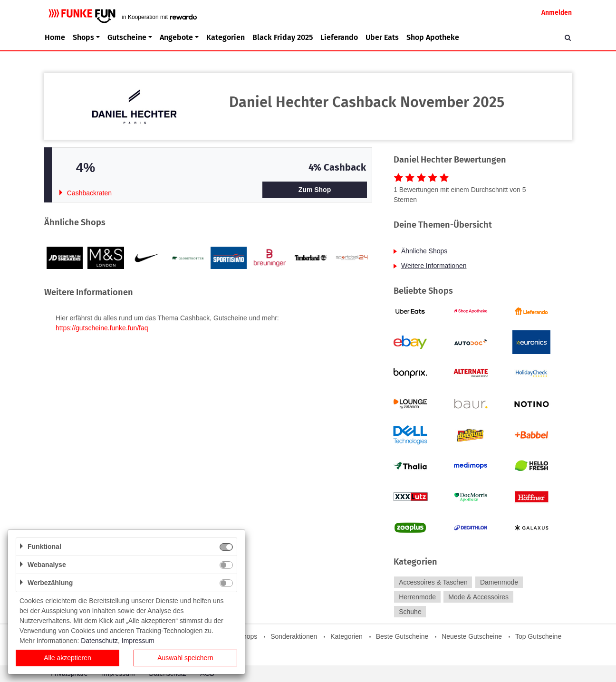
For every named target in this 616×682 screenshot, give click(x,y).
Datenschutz (99, 641)
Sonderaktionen (294, 636)
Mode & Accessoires (478, 597)
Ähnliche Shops (424, 251)
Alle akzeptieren (67, 658)
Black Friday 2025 (283, 37)
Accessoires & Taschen (433, 582)
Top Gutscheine (538, 636)
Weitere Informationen (434, 266)
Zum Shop (315, 190)
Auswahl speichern (185, 658)
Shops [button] (83, 37)
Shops (248, 636)
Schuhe (410, 612)
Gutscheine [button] (127, 37)
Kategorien (226, 37)
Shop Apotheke (433, 37)
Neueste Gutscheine (472, 636)
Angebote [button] (176, 37)
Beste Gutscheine (402, 636)
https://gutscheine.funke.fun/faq (102, 328)
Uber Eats (382, 37)
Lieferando (339, 37)
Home (55, 37)
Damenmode (499, 582)
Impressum (138, 641)
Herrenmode (417, 597)
